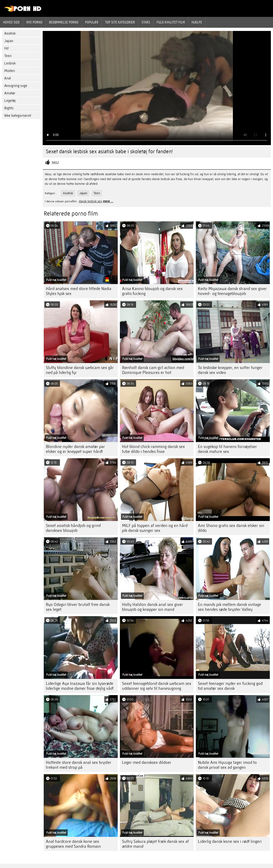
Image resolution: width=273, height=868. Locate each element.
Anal (8, 78)
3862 (55, 163)
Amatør (10, 93)
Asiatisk (10, 33)
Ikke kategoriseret (18, 116)
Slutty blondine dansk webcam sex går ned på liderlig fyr (80, 370)
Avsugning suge (16, 86)
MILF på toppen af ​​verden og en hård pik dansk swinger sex (155, 528)
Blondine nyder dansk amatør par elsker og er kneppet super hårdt (75, 449)
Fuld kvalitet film (171, 22)
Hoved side (12, 22)
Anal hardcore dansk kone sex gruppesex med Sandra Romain (73, 844)
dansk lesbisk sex (90, 201)
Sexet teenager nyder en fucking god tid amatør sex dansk (230, 686)
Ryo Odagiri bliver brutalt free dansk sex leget (78, 607)
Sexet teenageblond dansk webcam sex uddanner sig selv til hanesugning (157, 686)
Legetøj (10, 101)
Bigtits (9, 108)
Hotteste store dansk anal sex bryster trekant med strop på (79, 765)
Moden (10, 71)
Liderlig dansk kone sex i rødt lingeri (230, 841)
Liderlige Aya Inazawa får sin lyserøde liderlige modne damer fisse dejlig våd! (80, 686)
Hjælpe (197, 22)
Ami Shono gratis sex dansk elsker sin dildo (231, 528)
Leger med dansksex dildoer (147, 762)
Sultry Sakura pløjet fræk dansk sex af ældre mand (155, 844)
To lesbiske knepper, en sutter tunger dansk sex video (230, 370)
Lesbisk (10, 63)
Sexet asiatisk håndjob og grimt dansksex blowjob (73, 528)
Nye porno (34, 22)
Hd (6, 48)
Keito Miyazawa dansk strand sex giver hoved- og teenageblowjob (232, 291)
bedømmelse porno (64, 22)
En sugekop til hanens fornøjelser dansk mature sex (227, 449)
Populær (92, 22)
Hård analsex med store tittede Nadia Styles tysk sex (79, 291)
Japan (9, 41)
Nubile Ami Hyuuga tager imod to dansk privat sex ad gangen (227, 765)
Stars (146, 22)
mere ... (108, 201)
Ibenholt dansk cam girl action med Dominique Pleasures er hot (153, 370)
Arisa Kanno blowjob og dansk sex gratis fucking (152, 291)
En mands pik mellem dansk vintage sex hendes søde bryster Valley (229, 607)
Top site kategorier (120, 22)
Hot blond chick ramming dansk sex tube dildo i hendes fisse (153, 449)
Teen (8, 56)
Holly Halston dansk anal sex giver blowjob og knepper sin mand (152, 607)
